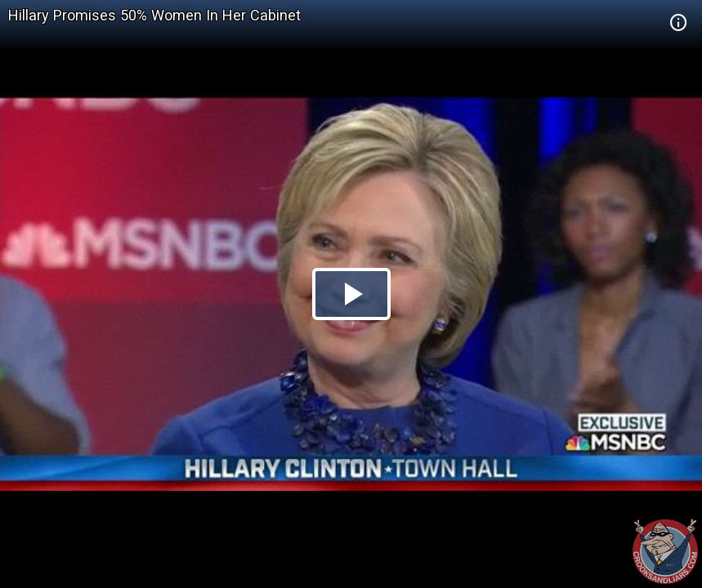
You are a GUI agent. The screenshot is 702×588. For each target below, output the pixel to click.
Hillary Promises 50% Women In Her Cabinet (154, 15)
